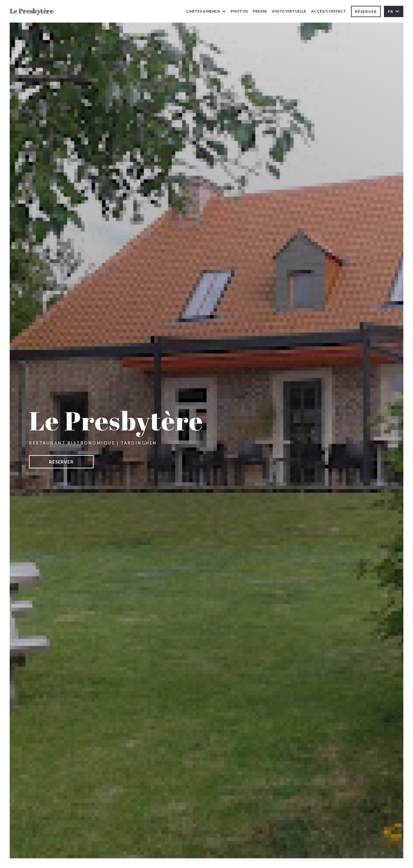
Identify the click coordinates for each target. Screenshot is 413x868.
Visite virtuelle (289, 11)
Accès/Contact (329, 11)
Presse (260, 11)
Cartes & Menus (206, 11)
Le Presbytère (31, 11)
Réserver (366, 11)
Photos (239, 11)
